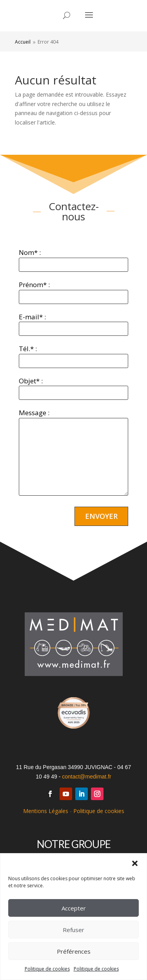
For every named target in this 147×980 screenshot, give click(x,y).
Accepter (74, 908)
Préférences (74, 951)
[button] (135, 863)
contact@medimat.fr (86, 777)
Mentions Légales (46, 811)
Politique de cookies (47, 969)
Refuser (73, 930)
